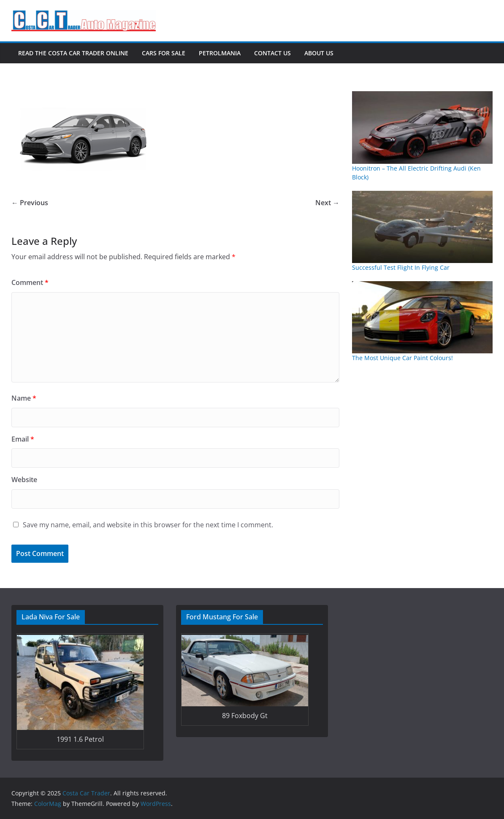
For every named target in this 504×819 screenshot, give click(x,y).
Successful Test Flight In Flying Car (401, 267)
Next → (327, 203)
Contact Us (272, 53)
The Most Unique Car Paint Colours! (402, 358)
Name (24, 398)
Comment (30, 282)
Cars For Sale (164, 53)
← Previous (30, 203)
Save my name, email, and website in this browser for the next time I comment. (148, 525)
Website (24, 480)
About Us (319, 53)
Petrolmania (220, 53)
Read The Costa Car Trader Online (73, 53)
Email (23, 439)
